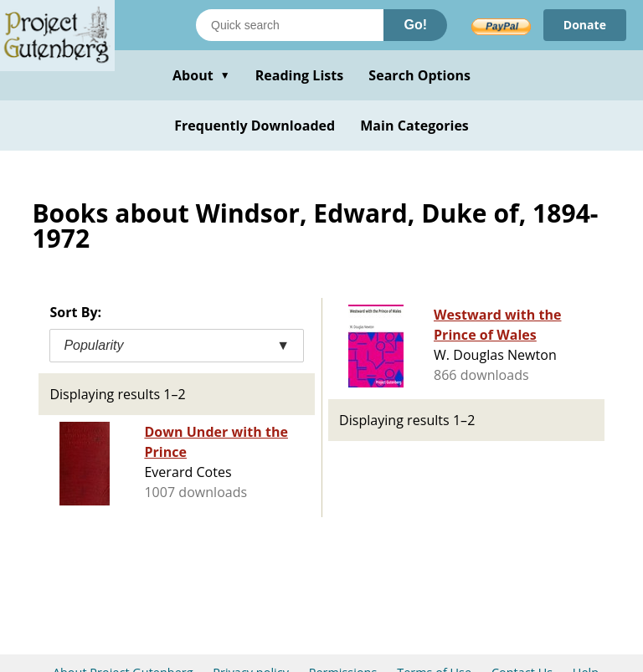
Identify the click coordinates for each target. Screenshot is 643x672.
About (201, 75)
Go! (415, 25)
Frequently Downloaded (255, 126)
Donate (585, 25)
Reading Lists (300, 75)
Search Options (419, 75)
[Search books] (290, 25)
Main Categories (414, 126)
